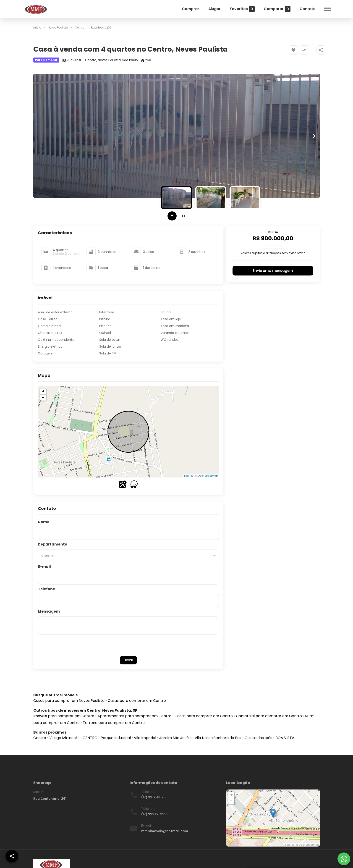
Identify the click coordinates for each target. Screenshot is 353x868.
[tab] (172, 216)
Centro (80, 28)
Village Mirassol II (64, 738)
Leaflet (188, 476)
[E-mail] (128, 578)
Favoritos (242, 9)
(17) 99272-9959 (155, 814)
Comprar (191, 9)
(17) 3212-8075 (153, 797)
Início (37, 28)
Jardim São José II (175, 738)
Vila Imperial (145, 738)
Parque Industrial (116, 738)
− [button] (43, 397)
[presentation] (128, 645)
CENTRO (90, 738)
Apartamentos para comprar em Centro (134, 716)
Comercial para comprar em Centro (269, 716)
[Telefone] (128, 601)
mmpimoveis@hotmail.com (165, 831)
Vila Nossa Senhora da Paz (218, 738)
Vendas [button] (48, 556)
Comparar (277, 9)
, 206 (101, 28)
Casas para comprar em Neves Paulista (69, 701)
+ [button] (43, 391)
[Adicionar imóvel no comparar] (304, 50)
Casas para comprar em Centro (137, 701)
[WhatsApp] (344, 859)
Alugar (214, 9)
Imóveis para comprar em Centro (64, 716)
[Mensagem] (128, 626)
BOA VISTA (285, 738)
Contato (308, 9)
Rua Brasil (98, 28)
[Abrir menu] (327, 9)
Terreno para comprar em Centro (114, 723)
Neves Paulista (58, 28)
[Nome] (128, 533)
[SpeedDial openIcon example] (321, 50)
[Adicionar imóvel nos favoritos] (293, 50)
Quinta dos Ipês (258, 738)
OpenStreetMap (208, 476)
